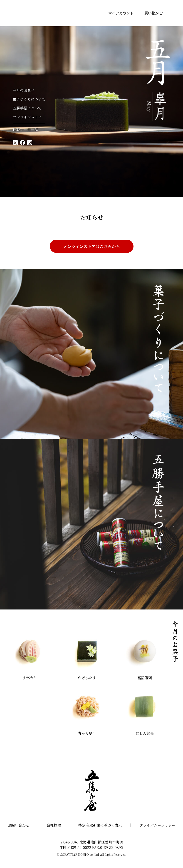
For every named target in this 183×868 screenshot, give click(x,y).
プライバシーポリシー (157, 825)
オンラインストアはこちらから (92, 246)
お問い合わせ (18, 825)
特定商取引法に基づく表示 (100, 825)
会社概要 (54, 825)
